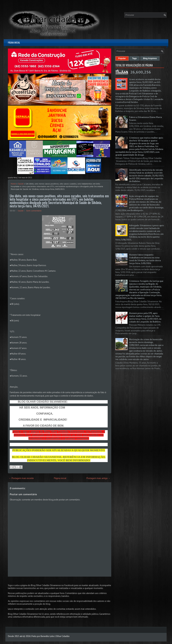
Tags (134, 58)
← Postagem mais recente (21, 478)
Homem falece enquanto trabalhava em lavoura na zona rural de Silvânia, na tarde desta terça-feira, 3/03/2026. (145, 259)
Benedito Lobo (48, 636)
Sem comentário (34, 211)
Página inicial (14, 43)
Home (13, 184)
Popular (122, 58)
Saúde (21, 184)
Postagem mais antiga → (98, 478)
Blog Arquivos (150, 58)
